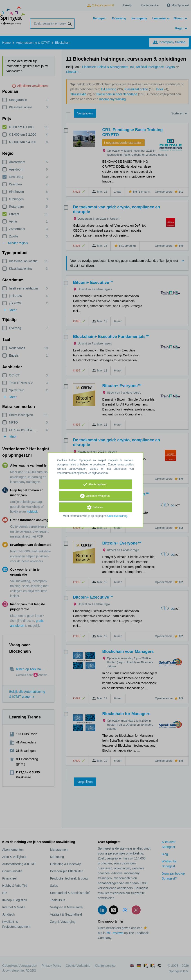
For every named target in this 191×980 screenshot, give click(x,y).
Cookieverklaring (117, 516)
